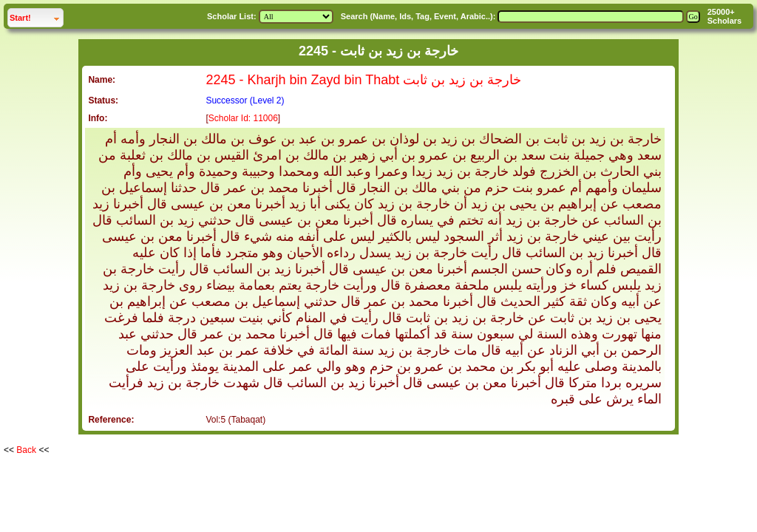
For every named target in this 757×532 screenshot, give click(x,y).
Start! (36, 16)
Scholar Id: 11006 (243, 118)
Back (26, 450)
